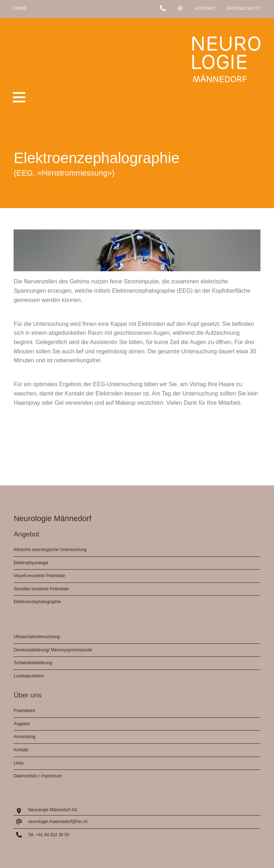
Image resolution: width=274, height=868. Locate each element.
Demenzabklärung (31, 650)
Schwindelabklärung (33, 663)
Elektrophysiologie (31, 563)
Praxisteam (24, 711)
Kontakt (205, 8)
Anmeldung (24, 737)
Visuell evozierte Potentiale (39, 576)
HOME (20, 8)
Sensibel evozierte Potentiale (41, 589)
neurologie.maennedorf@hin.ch (58, 822)
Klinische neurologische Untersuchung (50, 550)
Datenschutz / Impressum (38, 776)
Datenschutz (243, 8)
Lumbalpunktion (29, 676)
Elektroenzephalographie (37, 602)
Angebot (22, 724)
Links (19, 763)
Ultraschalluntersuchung (37, 637)
